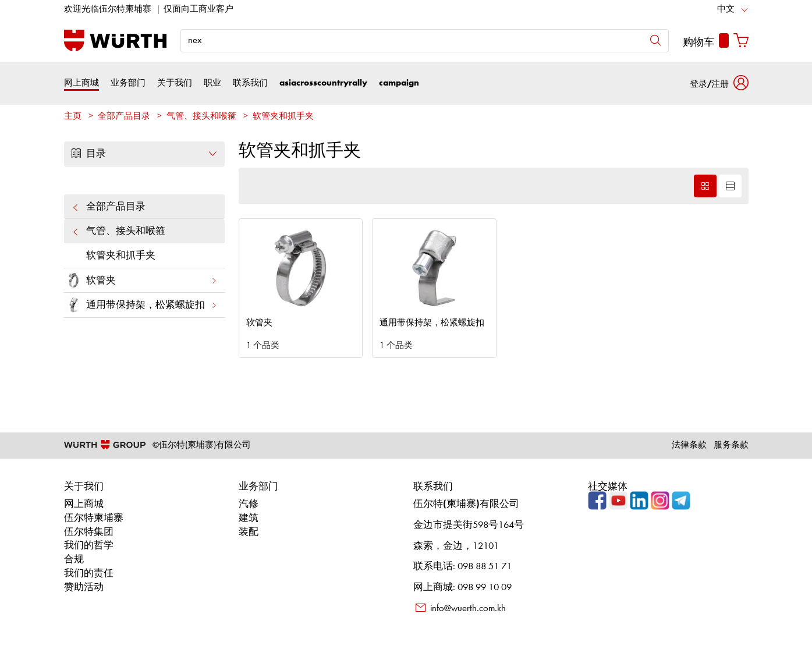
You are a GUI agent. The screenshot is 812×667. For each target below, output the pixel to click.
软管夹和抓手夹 (283, 117)
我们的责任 (89, 574)
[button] (719, 83)
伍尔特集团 (89, 532)
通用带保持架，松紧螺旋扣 (141, 305)
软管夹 (141, 280)
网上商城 (81, 83)
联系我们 (250, 83)
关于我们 (175, 83)
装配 (249, 532)
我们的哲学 (89, 546)
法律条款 (689, 446)
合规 (74, 560)
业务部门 (128, 83)
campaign (399, 83)
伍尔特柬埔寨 (94, 518)
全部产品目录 (124, 117)
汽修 (249, 504)
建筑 (249, 518)
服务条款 (731, 446)
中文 (726, 10)
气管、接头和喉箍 (201, 117)
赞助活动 (84, 588)
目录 (144, 154)
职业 (212, 83)
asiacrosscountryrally (323, 83)
